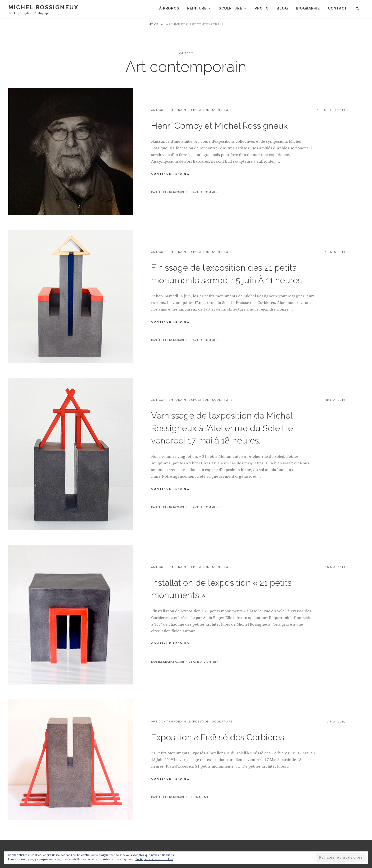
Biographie (308, 8)
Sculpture (230, 8)
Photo (262, 8)
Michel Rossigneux (44, 7)
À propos (169, 8)
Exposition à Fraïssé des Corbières (218, 719)
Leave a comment (205, 174)
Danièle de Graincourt (168, 174)
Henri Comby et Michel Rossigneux (219, 107)
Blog (282, 8)
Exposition (199, 92)
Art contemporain (169, 92)
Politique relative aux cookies (154, 859)
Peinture (197, 8)
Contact (337, 8)
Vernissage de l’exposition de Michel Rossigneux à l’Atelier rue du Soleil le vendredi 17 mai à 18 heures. (222, 409)
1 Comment (199, 779)
